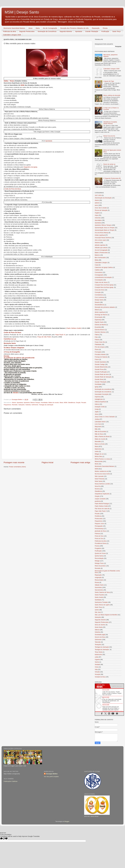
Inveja (97, 409)
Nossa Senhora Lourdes (102, 484)
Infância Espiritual (100, 402)
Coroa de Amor (100, 290)
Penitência (98, 516)
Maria (38, 28)
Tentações (98, 645)
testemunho (98, 655)
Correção (98, 292)
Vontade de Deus (100, 677)
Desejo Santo (99, 300)
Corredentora (99, 295)
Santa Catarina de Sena (102, 592)
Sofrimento (35, 405)
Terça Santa (99, 652)
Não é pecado (99, 476)
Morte (97, 464)
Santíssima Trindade (101, 602)
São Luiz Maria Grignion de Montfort (106, 615)
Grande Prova (99, 369)
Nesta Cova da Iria (109, 136)
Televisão (98, 642)
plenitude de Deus (100, 531)
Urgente (97, 659)
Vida (96, 669)
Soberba (28, 405)
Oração (78, 403)
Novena (97, 489)
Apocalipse (98, 220)
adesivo (97, 203)
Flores (97, 349)
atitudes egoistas (100, 245)
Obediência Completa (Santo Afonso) (110, 123)
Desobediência (99, 305)
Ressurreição (99, 580)
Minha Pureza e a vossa (102, 459)
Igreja (97, 387)
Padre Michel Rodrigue (102, 504)
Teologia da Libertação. (102, 650)
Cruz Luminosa (100, 297)
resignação (98, 577)
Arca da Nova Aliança (102, 233)
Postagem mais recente (14, 462)
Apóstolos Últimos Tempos (32, 403)
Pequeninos (7, 405)
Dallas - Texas (9, 81)
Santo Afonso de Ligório (102, 605)
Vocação (97, 674)
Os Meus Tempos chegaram (14, 348)
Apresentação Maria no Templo (105, 230)
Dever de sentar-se (109, 164)
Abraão (15, 393)
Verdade (97, 664)
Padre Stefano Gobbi (74, 328)
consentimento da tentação (103, 277)
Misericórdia (99, 461)
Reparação (96, 28)
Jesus (30, 28)
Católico (97, 270)
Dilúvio (97, 310)
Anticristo (98, 218)
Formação (98, 352)
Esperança (98, 320)
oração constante (100, 499)
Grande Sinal (99, 379)
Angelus (97, 213)
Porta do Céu (99, 538)
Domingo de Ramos (101, 315)
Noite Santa (98, 481)
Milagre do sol (99, 454)
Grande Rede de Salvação (103, 377)
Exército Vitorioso (100, 332)
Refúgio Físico (99, 563)
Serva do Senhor (100, 625)
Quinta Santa (99, 556)
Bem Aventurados (100, 258)
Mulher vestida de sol (101, 471)
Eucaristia (98, 327)
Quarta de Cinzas (100, 553)
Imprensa (98, 397)
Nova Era (98, 486)
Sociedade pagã (100, 635)
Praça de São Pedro (44, 337)
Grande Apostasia (100, 362)
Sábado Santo (99, 585)
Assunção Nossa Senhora (103, 238)
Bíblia (97, 260)
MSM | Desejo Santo (22, 12)
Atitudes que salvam (101, 248)
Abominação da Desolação (103, 198)
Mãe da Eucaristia (100, 432)
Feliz (96, 337)
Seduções (21, 405)
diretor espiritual (100, 312)
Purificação (105, 31)
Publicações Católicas (11, 781)
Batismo (97, 255)
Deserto (97, 302)
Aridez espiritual (100, 235)
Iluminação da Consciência (47, 31)
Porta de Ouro (99, 536)
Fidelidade (98, 344)
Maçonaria (98, 427)
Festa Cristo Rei (100, 342)
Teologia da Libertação (46, 405)
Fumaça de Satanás (101, 357)
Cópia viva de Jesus (101, 282)
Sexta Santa (99, 627)
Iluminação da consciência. (103, 392)
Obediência (72, 403)
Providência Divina (101, 543)
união (97, 657)
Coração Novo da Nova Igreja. (104, 287)
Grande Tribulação (92, 31)
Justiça (97, 419)
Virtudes (97, 672)
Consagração (99, 275)
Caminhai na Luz (10, 339)
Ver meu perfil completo (51, 777)
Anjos (97, 215)
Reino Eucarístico (100, 566)
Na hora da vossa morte (102, 474)
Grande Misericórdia (101, 367)
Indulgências (99, 399)
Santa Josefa (99, 597)
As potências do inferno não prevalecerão (19, 358)
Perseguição (99, 526)
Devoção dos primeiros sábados (105, 307)
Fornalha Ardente (100, 354)
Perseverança (99, 529)
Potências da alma (10, 31)
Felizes (97, 340)
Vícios (97, 667)
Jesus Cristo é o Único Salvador (105, 417)
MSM (23, 85)
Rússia (105, 28)
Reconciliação (99, 558)
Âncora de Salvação (101, 210)
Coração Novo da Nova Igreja (104, 285)
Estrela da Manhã (100, 325)
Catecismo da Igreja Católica (104, 267)
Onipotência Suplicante (102, 494)
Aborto (14, 403)
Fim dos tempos (100, 347)
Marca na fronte (100, 444)
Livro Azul (98, 424)
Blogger (67, 821)
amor (96, 205)
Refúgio (97, 561)
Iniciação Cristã (100, 407)
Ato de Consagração (50, 28)
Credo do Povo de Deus (13, 189)
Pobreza (97, 534)
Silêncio (97, 630)
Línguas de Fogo (109, 81)
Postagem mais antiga (80, 462)
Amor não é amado (101, 208)
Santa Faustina (100, 595)
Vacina (97, 662)
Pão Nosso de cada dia (102, 509)
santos (97, 610)
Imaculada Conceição (102, 394)
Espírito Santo (99, 322)
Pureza (97, 546)
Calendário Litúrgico (101, 263)
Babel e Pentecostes (101, 253)
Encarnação (99, 317)
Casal (97, 265)
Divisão (7, 356)
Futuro (97, 359)
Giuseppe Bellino (52, 774)
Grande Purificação (101, 372)
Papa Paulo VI (60, 335)
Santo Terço (116, 31)
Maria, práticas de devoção (112, 95)
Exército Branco (100, 330)
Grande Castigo (100, 364)
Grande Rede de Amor (102, 374)
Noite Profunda (99, 479)
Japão (97, 412)
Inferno (97, 404)
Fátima (97, 335)
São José (98, 612)
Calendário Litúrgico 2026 (12, 35)
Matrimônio (98, 449)
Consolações (99, 280)
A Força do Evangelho (12, 352)
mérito (97, 451)
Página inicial (47, 462)
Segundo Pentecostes (27, 31)
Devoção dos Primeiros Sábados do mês (74, 28)
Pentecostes (99, 519)
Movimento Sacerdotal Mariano (14, 28)
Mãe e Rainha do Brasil (102, 436)
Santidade (98, 600)
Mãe (96, 429)
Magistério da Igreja (30, 167)
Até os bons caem (100, 240)
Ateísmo (97, 243)
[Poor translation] (5, 839)
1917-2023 (98, 195)
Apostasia (79, 31)
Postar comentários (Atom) (18, 467)
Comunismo (99, 272)
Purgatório (98, 548)
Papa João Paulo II (101, 511)
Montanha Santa (10, 343)
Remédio (15, 405)
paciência (98, 501)
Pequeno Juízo (99, 524)
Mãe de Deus (99, 434)
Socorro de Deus (100, 637)
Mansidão (98, 441)
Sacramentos (99, 590)
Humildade (44, 403)
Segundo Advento (66, 31)
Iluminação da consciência (103, 389)
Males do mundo (54, 403)
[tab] (102, 686)
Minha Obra (98, 456)
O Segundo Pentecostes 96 (112, 178)
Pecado (84, 403)
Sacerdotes (98, 587)
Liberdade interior (100, 422)
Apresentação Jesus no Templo (105, 228)
